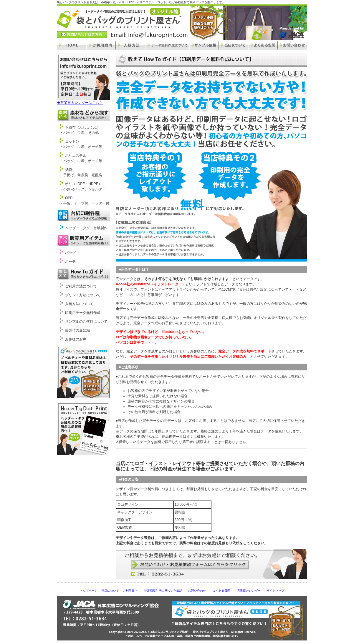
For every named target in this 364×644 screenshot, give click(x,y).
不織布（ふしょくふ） (83, 127)
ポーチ (70, 262)
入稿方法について (79, 304)
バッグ (70, 253)
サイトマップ (275, 591)
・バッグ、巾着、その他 (79, 133)
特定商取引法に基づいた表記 (163, 591)
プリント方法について (83, 295)
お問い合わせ (197, 591)
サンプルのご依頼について (86, 322)
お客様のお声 (76, 339)
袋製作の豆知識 (77, 330)
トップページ (89, 591)
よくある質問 (221, 591)
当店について (110, 591)
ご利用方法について (81, 286)
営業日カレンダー (249, 591)
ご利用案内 (130, 591)
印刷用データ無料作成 (83, 313)
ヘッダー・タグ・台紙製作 (86, 228)
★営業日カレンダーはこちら (80, 103)
